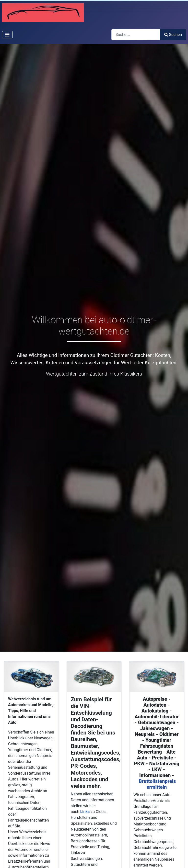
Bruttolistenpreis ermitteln (157, 784)
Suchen (173, 35)
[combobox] (136, 35)
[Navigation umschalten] (7, 35)
